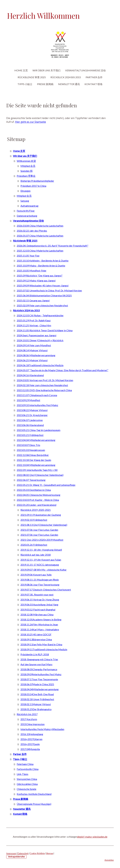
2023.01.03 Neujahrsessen (31, 450)
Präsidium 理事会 (26, 176)
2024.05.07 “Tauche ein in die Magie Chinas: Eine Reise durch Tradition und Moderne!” (62, 370)
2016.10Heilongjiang (32, 734)
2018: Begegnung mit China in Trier (39, 659)
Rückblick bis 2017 (27, 714)
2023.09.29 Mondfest (28, 400)
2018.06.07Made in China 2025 (37, 684)
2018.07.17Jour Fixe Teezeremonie (39, 679)
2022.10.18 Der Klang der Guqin (34, 460)
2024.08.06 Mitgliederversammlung (36, 355)
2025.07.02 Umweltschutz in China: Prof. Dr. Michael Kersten (49, 290)
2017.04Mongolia (30, 749)
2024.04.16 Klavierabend (30, 375)
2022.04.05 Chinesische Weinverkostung (39, 495)
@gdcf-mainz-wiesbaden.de (92, 837)
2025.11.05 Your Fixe (28, 256)
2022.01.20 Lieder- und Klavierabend (36, 505)
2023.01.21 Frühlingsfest (30, 435)
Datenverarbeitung (27, 216)
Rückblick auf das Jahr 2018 (36, 555)
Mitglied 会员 (28, 166)
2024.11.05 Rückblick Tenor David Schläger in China (45, 330)
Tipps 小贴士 (25, 84)
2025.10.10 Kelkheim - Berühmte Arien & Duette (43, 261)
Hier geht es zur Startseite (30, 122)
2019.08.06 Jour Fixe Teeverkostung (40, 585)
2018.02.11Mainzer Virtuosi (36, 704)
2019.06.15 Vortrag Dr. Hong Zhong (40, 600)
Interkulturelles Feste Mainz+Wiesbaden (42, 729)
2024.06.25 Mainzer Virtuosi (32, 360)
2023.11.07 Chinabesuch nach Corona (37, 395)
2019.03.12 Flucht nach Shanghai (38, 609)
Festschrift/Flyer (26, 211)
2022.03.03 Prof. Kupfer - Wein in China (38, 500)
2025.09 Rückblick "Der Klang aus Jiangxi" (40, 275)
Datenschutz (23, 853)
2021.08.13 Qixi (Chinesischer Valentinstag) (44, 525)
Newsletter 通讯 (69, 84)
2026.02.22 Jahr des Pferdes (32, 231)
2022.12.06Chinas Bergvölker (33, 455)
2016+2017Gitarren (31, 739)
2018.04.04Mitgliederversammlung (40, 689)
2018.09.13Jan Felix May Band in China (41, 644)
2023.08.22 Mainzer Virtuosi (32, 410)
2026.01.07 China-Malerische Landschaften (40, 236)
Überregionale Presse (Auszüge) (34, 804)
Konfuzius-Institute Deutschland (34, 794)
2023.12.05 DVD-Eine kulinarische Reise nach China (44, 390)
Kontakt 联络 (94, 84)
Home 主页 (21, 70)
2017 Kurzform (29, 719)
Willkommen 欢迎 (26, 161)
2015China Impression (32, 724)
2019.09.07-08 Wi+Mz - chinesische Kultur (44, 570)
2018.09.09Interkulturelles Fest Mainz (41, 674)
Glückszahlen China (27, 784)
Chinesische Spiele (26, 789)
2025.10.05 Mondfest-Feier (32, 271)
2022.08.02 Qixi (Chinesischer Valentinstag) (40, 475)
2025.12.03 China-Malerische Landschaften (40, 251)
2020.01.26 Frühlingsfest (34, 545)
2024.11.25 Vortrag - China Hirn (34, 325)
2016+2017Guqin (30, 744)
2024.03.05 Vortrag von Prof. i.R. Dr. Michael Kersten (45, 380)
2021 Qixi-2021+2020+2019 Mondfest (42, 540)
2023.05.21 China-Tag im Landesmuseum (39, 430)
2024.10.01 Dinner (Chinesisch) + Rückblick (40, 340)
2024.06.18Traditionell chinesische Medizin (40, 365)
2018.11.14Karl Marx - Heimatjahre (40, 629)
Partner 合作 (94, 77)
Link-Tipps (22, 774)
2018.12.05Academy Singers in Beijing (41, 619)
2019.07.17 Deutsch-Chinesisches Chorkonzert (46, 590)
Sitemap (50, 853)
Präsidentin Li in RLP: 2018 (35, 654)
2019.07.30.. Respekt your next (37, 595)
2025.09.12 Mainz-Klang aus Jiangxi (36, 280)
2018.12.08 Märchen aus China (37, 614)
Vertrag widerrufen (16, 857)
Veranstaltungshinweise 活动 (85, 70)
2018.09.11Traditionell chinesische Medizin (44, 649)
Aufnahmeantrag (29, 206)
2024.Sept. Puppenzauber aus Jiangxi (36, 335)
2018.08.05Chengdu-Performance (39, 669)
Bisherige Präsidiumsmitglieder (37, 181)
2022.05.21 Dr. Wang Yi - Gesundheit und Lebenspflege (46, 485)
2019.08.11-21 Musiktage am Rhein (40, 580)
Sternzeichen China (27, 779)
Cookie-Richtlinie (37, 853)
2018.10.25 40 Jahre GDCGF (36, 634)
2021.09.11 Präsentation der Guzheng (41, 515)
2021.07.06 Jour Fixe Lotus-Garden (39, 530)
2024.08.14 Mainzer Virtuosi (32, 350)
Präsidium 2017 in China (33, 186)
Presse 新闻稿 (45, 84)
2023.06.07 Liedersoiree (30, 420)
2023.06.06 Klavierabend (30, 425)
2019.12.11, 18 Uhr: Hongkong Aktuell (41, 550)
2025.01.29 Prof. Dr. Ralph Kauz (34, 320)
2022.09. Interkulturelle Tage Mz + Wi (37, 470)
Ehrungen (25, 191)
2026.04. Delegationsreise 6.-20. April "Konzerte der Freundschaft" (52, 246)
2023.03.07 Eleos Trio (28, 445)
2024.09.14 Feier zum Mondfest (34, 345)
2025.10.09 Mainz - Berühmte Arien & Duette (41, 266)
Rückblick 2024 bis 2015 (66, 77)
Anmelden (109, 860)
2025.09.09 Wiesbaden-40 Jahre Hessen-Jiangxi (43, 285)
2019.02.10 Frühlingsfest (34, 520)
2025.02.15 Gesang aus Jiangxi (33, 300)
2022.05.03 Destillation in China (34, 490)
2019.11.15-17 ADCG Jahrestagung (40, 565)
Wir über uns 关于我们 (46, 70)
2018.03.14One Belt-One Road (37, 694)
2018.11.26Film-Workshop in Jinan (39, 624)
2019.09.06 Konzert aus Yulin (36, 575)
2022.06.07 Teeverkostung (31, 480)
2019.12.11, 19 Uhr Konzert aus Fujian (41, 560)
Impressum (11, 853)
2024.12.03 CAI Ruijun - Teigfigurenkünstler (40, 315)
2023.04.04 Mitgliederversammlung (36, 440)
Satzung (25, 201)
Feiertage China (25, 764)
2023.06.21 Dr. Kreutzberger (32, 415)
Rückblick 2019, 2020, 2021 (36, 510)
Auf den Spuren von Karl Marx (36, 664)
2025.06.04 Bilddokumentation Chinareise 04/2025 (44, 295)
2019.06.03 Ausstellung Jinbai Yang (39, 604)
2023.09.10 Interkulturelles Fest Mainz (37, 405)
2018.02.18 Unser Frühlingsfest (37, 699)
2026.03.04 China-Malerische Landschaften (40, 226)
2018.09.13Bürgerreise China (36, 639)
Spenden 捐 (26, 171)
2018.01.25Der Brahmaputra (36, 709)
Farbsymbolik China (28, 769)
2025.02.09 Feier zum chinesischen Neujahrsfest (42, 305)
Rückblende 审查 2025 (32, 77)
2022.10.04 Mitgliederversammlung (36, 465)
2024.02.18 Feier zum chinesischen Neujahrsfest (42, 385)
